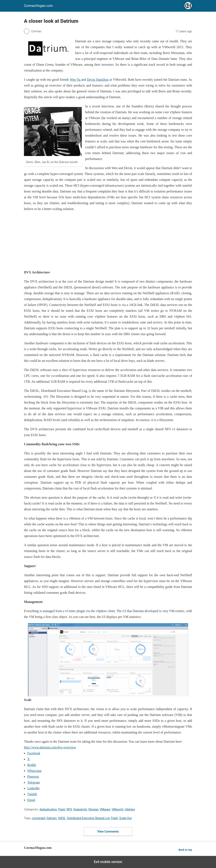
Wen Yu (75, 80)
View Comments (108, 832)
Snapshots (80, 809)
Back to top (185, 850)
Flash (62, 809)
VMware (105, 809)
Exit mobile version (108, 862)
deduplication (48, 809)
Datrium (52, 818)
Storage (93, 809)
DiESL (62, 818)
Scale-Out (125, 818)
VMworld (117, 809)
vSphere (130, 809)
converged (38, 818)
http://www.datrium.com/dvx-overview (50, 747)
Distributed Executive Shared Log (88, 818)
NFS (69, 809)
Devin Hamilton (98, 80)
